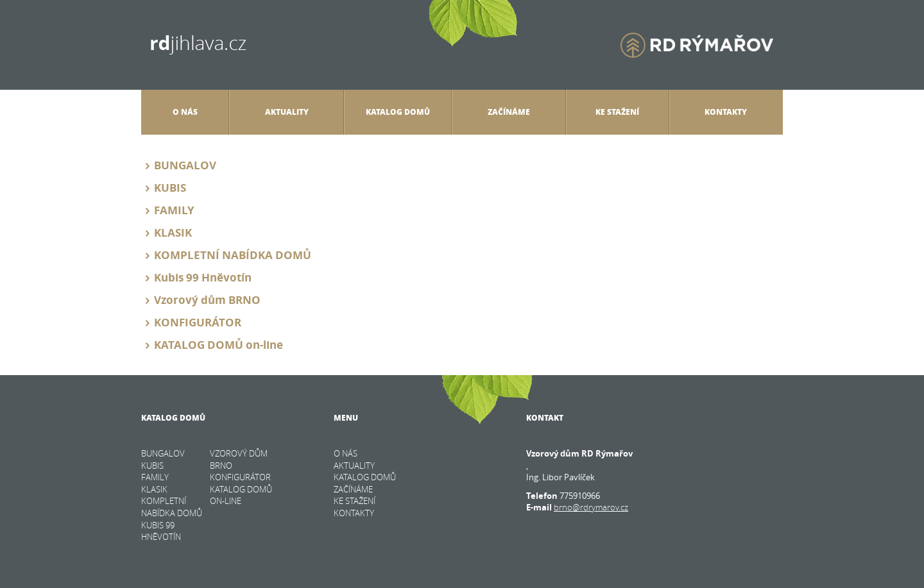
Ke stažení (617, 112)
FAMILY (174, 210)
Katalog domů (398, 117)
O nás (185, 117)
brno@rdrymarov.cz (591, 507)
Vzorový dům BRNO (207, 300)
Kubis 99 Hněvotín (203, 277)
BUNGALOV (185, 165)
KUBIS (170, 188)
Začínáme (509, 117)
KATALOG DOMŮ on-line (218, 345)
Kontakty (726, 112)
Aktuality (287, 112)
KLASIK (173, 232)
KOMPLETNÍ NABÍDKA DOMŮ (233, 255)
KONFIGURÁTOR (198, 322)
